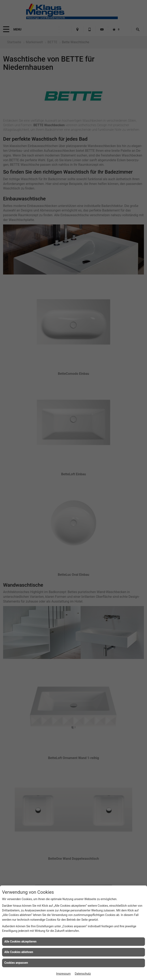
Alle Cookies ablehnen (19, 952)
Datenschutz (83, 974)
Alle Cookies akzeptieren (20, 941)
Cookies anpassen (16, 963)
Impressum (63, 974)
